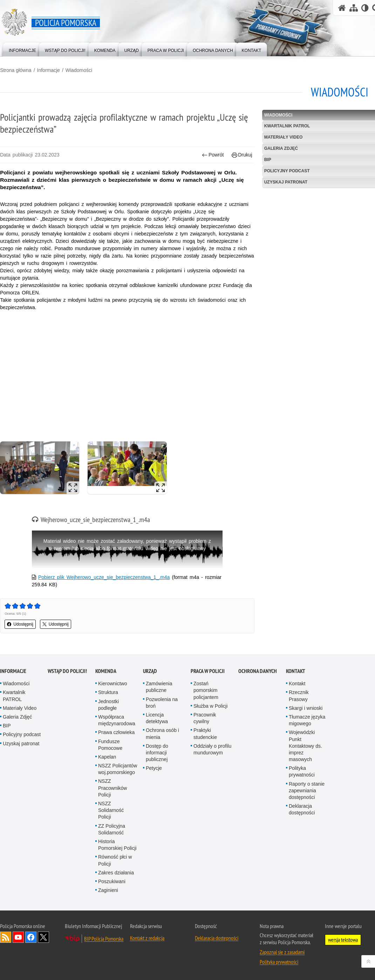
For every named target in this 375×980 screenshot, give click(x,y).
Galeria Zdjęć (17, 717)
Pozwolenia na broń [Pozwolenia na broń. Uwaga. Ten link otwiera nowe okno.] (162, 702)
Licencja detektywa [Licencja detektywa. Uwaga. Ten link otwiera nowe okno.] (157, 718)
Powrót (213, 155)
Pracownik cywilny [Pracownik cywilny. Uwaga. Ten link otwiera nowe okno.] (205, 718)
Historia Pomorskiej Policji (117, 845)
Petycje (154, 768)
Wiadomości (79, 70)
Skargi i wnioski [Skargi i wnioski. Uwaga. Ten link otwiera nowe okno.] (306, 708)
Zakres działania (116, 873)
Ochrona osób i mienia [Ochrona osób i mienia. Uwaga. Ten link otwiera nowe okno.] (162, 734)
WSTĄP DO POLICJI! (67, 671)
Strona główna (16, 70)
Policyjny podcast (22, 734)
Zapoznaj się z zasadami (282, 952)
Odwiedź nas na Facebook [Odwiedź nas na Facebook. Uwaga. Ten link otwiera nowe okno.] (31, 937)
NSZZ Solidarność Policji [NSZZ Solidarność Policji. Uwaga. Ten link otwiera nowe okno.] (111, 810)
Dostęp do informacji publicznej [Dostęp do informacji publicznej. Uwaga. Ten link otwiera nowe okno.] (157, 753)
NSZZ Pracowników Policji (112, 788)
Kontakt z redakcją (147, 938)
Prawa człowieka (116, 732)
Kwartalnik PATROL (14, 696)
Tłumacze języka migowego (307, 720)
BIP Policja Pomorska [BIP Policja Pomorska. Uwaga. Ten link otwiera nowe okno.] (104, 939)
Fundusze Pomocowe (110, 744)
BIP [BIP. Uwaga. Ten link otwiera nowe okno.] (7, 726)
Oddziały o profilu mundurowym (212, 749)
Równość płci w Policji (115, 860)
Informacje (48, 70)
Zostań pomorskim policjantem (206, 690)
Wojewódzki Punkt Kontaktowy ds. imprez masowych (305, 746)
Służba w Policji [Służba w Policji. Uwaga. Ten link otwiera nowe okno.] (210, 706)
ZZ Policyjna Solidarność (112, 829)
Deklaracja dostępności (302, 809)
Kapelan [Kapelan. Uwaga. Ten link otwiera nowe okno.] (107, 757)
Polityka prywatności (302, 771)
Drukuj (242, 155)
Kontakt (296, 671)
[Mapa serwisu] (354, 8)
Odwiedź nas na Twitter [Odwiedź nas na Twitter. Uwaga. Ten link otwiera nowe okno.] (43, 937)
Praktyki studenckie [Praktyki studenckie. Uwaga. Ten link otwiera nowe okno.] (205, 734)
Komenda (106, 671)
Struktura (108, 692)
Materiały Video (20, 708)
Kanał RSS (6, 937)
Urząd (150, 671)
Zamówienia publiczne (159, 687)
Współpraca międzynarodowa (117, 720)
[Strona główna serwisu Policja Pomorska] (342, 8)
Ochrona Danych (258, 671)
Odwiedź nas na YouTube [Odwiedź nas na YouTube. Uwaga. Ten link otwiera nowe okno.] (18, 937)
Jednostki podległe (108, 704)
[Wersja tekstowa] (365, 8)
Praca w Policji (208, 671)
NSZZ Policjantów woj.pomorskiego (118, 769)
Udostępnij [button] (20, 624)
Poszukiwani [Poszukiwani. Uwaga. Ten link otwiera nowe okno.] (112, 881)
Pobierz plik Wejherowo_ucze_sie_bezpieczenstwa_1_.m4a (104, 577)
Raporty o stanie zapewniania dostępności (307, 791)
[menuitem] (22, 49)
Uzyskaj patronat (21, 743)
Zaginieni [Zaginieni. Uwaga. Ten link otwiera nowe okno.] (108, 890)
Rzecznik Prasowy (299, 696)
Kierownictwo (112, 684)
